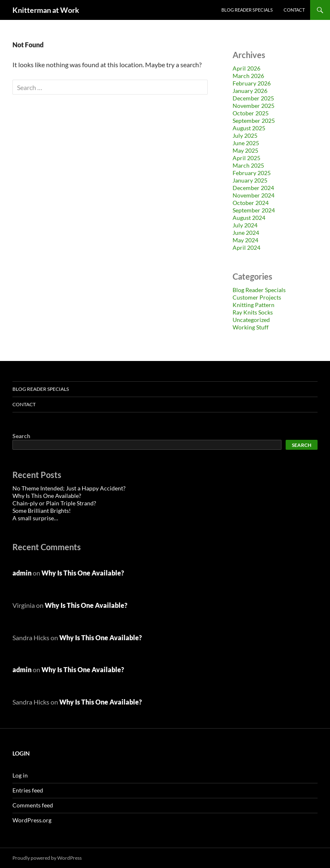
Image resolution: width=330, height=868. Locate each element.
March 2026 (248, 76)
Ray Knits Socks (253, 312)
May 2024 (245, 240)
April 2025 (246, 158)
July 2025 (245, 135)
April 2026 (246, 68)
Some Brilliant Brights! (42, 511)
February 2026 (252, 83)
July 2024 (245, 225)
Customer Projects (257, 297)
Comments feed (33, 805)
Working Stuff (251, 327)
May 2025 (245, 150)
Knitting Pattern (254, 305)
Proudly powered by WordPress (47, 858)
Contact (294, 10)
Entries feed (28, 790)
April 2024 (246, 247)
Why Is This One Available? (47, 496)
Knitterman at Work (46, 10)
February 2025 (252, 173)
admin (22, 573)
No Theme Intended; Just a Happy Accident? (69, 488)
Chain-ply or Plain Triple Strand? (54, 503)
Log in (20, 775)
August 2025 (249, 128)
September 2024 (254, 210)
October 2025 (251, 113)
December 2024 (253, 188)
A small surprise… (35, 518)
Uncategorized (251, 320)
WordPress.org (32, 820)
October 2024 (251, 203)
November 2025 (254, 106)
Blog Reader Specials (247, 10)
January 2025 (250, 180)
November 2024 (254, 195)
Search (21, 436)
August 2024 (249, 218)
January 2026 (250, 91)
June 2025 (246, 143)
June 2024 (246, 233)
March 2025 (248, 165)
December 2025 (253, 98)
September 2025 (254, 121)
